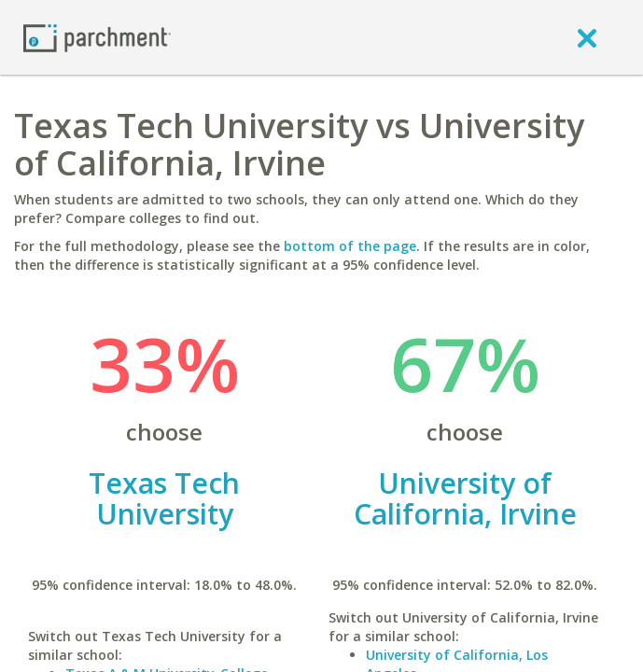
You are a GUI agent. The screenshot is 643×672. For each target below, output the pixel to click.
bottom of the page (350, 246)
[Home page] (97, 37)
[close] (587, 37)
